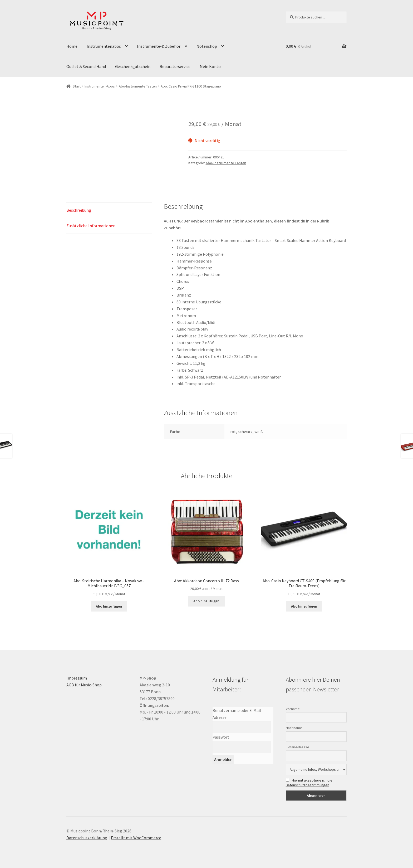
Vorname (293, 709)
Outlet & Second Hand (86, 66)
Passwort (221, 737)
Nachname (294, 728)
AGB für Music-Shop (84, 685)
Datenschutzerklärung (87, 838)
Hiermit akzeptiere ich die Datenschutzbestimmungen (309, 783)
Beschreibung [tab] (79, 210)
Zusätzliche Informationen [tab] (91, 226)
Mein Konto (210, 66)
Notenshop (207, 46)
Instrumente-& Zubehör (159, 46)
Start (77, 86)
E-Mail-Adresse (298, 747)
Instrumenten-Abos (100, 86)
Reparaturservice (175, 66)
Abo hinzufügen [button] (109, 606)
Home (72, 46)
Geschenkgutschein (133, 66)
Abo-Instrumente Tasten (138, 86)
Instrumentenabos (104, 46)
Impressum (77, 678)
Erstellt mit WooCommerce (136, 838)
